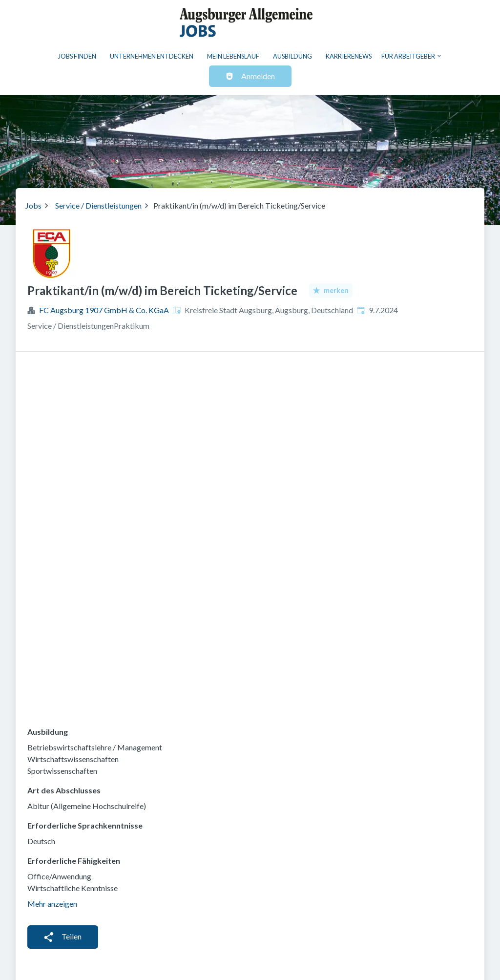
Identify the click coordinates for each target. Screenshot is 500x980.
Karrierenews (349, 56)
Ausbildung (292, 56)
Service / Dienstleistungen (98, 205)
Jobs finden (77, 56)
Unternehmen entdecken (152, 56)
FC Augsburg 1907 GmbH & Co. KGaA (104, 310)
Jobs (33, 205)
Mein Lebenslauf (233, 56)
